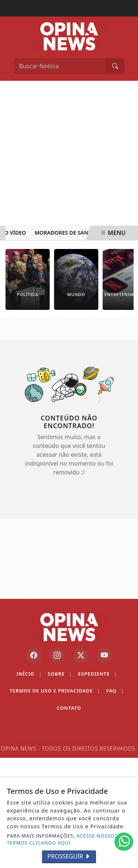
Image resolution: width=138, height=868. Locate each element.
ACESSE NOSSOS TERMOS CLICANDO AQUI (62, 839)
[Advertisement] (69, 153)
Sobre (60, 674)
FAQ (115, 691)
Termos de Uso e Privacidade (55, 691)
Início (29, 674)
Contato (69, 708)
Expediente (98, 674)
